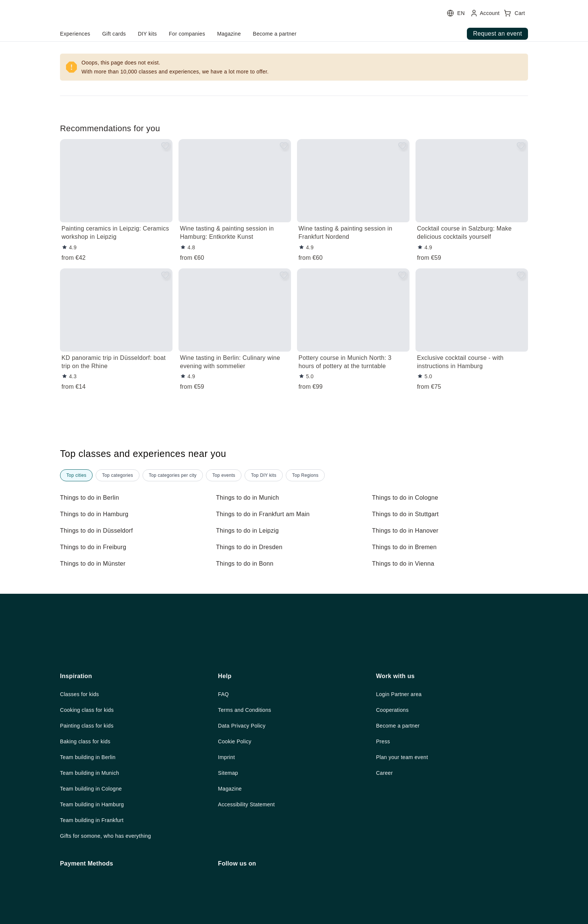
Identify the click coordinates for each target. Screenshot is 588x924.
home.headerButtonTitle (102, 34)
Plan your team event (405, 820)
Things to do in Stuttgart (409, 514)
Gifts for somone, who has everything (111, 900)
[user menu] (198, 24)
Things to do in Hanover (408, 531)
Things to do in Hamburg (97, 514)
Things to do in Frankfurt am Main (267, 514)
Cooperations (394, 771)
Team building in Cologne (95, 852)
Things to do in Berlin (91, 498)
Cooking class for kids (90, 771)
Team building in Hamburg (96, 868)
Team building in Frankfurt (96, 884)
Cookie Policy (236, 804)
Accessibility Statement (249, 868)
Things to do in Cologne (407, 498)
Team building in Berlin (91, 820)
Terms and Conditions (247, 771)
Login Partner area (402, 755)
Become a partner (400, 788)
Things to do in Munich (250, 498)
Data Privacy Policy (244, 788)
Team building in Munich (93, 836)
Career (385, 836)
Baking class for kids (88, 804)
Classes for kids (81, 755)
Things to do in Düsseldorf (99, 531)
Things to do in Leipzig (250, 531)
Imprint (228, 820)
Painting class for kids (90, 788)
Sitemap (229, 836)
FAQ (223, 755)
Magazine (231, 852)
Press (383, 804)
